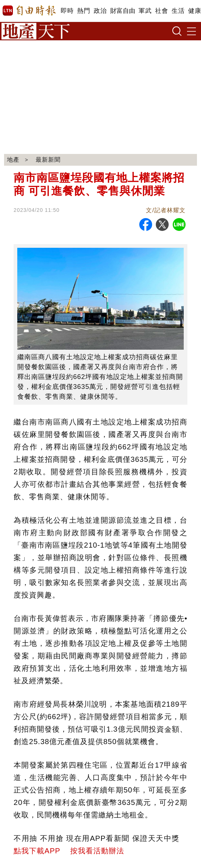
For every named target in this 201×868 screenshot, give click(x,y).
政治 (100, 11)
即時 (67, 11)
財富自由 (123, 11)
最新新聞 (48, 160)
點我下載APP (37, 851)
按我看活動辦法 (97, 851)
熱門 (84, 11)
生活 (178, 11)
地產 (13, 160)
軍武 (145, 11)
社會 (161, 11)
